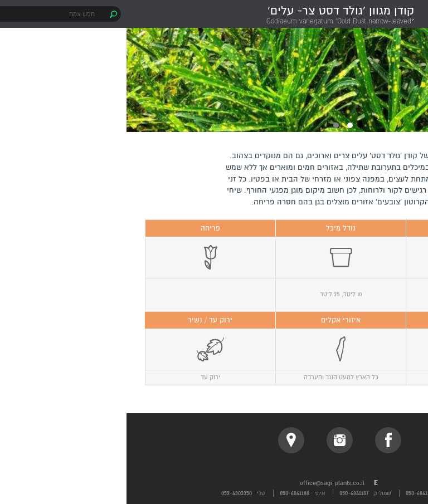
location (165, 440)
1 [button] (223, 125)
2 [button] (210, 125)
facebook (262, 440)
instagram (213, 440)
